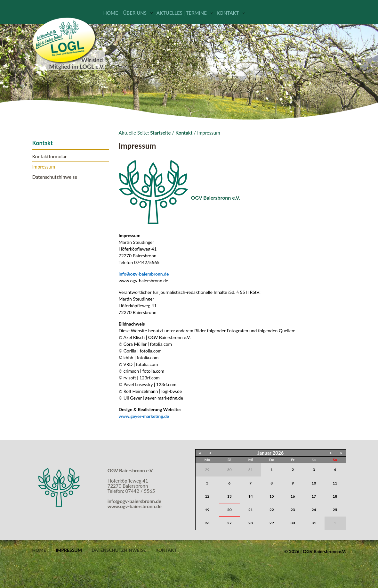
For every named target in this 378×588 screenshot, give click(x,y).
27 (229, 523)
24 (314, 510)
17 (314, 496)
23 (293, 510)
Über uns (135, 13)
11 (335, 483)
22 (272, 510)
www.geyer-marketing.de (144, 416)
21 (251, 510)
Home (111, 13)
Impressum (44, 167)
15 (272, 496)
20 (229, 510)
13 (229, 496)
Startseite (160, 133)
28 (251, 523)
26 (207, 523)
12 (207, 496)
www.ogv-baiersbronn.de (135, 506)
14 (251, 496)
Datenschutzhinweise (55, 177)
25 (335, 510)
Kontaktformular (50, 157)
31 (314, 523)
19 (207, 510)
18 (335, 496)
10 (314, 483)
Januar (264, 453)
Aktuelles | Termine (182, 13)
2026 (278, 453)
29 (272, 523)
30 (293, 523)
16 (293, 496)
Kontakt (228, 13)
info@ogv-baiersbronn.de (144, 274)
